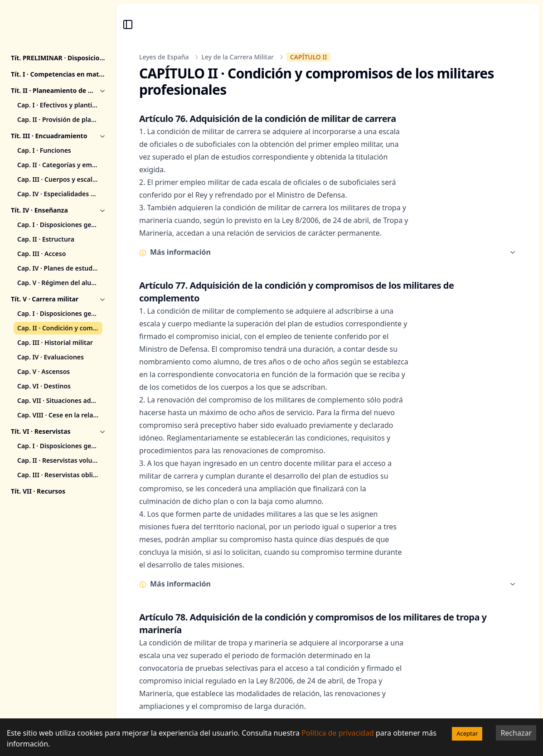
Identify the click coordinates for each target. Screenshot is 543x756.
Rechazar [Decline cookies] (516, 733)
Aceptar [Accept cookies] (467, 733)
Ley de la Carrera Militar (238, 57)
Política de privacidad (338, 733)
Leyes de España (164, 57)
